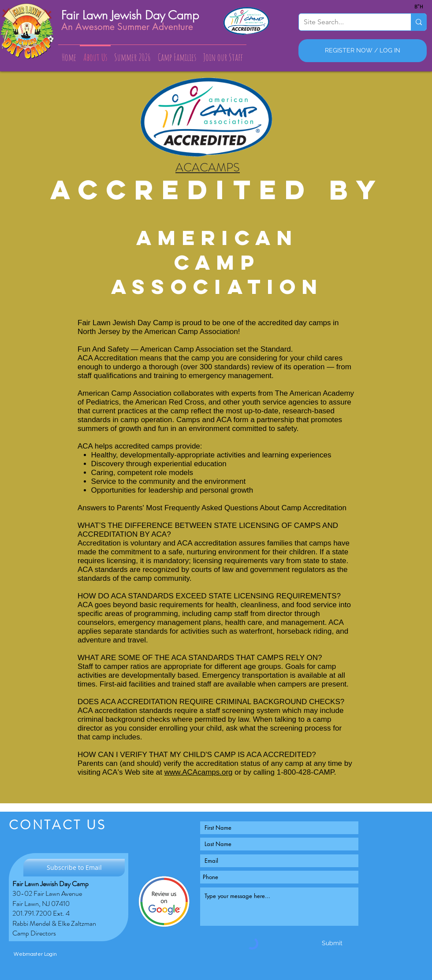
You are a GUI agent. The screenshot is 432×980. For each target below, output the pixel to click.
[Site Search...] (348, 22)
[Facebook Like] (166, 940)
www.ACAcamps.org (199, 772)
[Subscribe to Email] (74, 868)
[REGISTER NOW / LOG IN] (363, 51)
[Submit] (332, 943)
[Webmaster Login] (35, 954)
